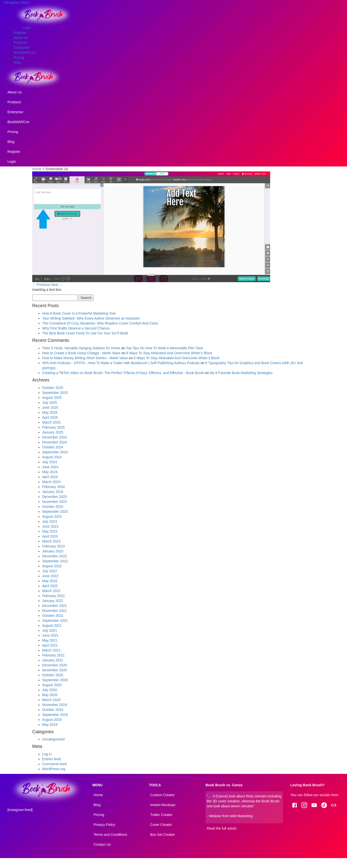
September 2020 (55, 680)
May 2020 (50, 695)
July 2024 (50, 462)
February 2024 (53, 487)
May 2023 (50, 531)
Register (20, 33)
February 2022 (53, 596)
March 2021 (51, 650)
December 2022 (55, 556)
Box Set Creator (163, 835)
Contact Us (102, 844)
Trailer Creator (161, 815)
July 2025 (50, 403)
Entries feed (51, 759)
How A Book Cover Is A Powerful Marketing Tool (79, 313)
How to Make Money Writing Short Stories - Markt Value (85, 358)
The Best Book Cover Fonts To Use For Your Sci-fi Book (85, 333)
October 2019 (53, 710)
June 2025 (50, 407)
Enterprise (22, 48)
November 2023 (55, 502)
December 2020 (55, 665)
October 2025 (53, 388)
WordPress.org (54, 769)
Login (27, 27)
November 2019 (55, 705)
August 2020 (52, 685)
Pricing (19, 57)
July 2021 (50, 630)
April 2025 (50, 417)
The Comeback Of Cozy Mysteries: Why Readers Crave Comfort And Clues (100, 323)
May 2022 (50, 581)
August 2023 (52, 516)
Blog (17, 62)
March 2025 (51, 422)
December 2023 (55, 497)
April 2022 (50, 586)
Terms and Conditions (110, 835)
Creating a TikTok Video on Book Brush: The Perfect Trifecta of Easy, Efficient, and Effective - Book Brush (123, 373)
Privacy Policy (104, 825)
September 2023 (55, 512)
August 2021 (52, 625)
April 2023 (50, 536)
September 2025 (55, 393)
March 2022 (51, 591)
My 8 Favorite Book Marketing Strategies (241, 373)
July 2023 (50, 521)
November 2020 (55, 670)
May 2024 (50, 472)
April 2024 (50, 477)
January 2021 (53, 660)
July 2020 (50, 690)
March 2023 (51, 541)
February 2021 (53, 655)
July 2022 (50, 571)
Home (37, 169)
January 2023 (53, 551)
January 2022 (53, 601)
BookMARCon (25, 53)
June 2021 (50, 635)
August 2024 (52, 457)
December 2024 (55, 437)
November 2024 (55, 442)
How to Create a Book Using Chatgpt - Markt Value (81, 353)
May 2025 (50, 412)
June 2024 (50, 467)
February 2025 (53, 427)
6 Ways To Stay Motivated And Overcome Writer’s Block (169, 353)
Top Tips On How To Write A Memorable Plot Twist (164, 348)
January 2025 (53, 432)
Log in (47, 754)
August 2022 (52, 566)
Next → (57, 285)
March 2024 (51, 482)
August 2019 (52, 720)
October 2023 (53, 507)
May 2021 (50, 640)
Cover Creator (161, 825)
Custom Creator (162, 795)
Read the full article (222, 828)
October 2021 (53, 616)
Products (20, 43)
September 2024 (55, 452)
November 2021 (55, 611)
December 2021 (55, 606)
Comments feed (54, 764)
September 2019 (55, 715)
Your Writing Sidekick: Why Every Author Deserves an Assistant (91, 318)
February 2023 (53, 546)
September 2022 (55, 561)
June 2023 (50, 526)
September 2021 (55, 621)
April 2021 (50, 645)
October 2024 (53, 447)
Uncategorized (53, 739)
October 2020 (53, 675)
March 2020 (51, 700)
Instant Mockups (163, 805)
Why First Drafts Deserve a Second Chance (76, 328)
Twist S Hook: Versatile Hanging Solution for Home (81, 348)
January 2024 (53, 492)
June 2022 (50, 576)
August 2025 (52, 398)
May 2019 (50, 725)
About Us (21, 38)
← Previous (41, 285)
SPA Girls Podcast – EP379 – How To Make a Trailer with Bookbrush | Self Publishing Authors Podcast (121, 363)
